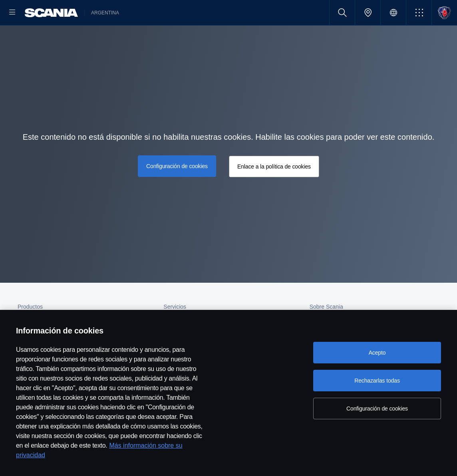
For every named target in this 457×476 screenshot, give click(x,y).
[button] (419, 13)
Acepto (377, 353)
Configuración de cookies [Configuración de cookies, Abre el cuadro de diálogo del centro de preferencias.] (377, 409)
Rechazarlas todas (377, 381)
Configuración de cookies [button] (178, 191)
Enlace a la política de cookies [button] (273, 192)
